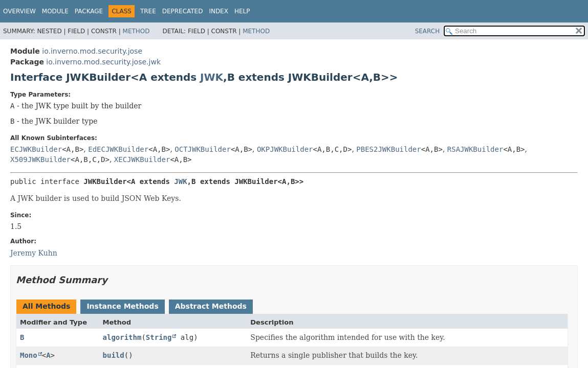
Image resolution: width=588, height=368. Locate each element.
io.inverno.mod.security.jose (92, 51)
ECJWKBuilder (36, 149)
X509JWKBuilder (40, 159)
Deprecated (183, 11)
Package (89, 11)
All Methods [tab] (46, 306)
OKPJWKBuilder (285, 149)
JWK (212, 77)
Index (219, 11)
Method (136, 31)
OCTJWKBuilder (203, 149)
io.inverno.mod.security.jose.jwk (103, 62)
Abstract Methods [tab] (211, 306)
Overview (19, 11)
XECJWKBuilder (142, 159)
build (114, 355)
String (159, 337)
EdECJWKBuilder (118, 149)
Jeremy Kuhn (34, 253)
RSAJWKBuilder (475, 149)
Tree (148, 11)
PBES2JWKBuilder (388, 149)
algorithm (122, 337)
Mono (29, 355)
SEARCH (428, 31)
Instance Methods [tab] (122, 306)
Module (55, 11)
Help (242, 11)
